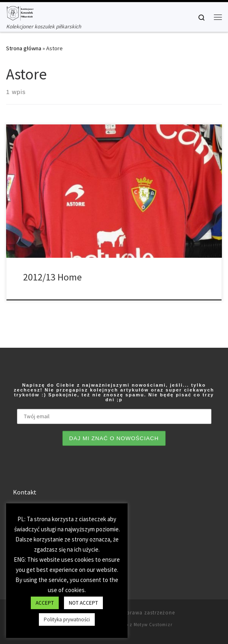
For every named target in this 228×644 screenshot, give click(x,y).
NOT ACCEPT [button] (83, 603)
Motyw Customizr (153, 624)
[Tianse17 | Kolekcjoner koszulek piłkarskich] (20, 12)
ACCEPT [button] (45, 603)
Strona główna (24, 47)
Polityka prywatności (67, 619)
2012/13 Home (52, 276)
